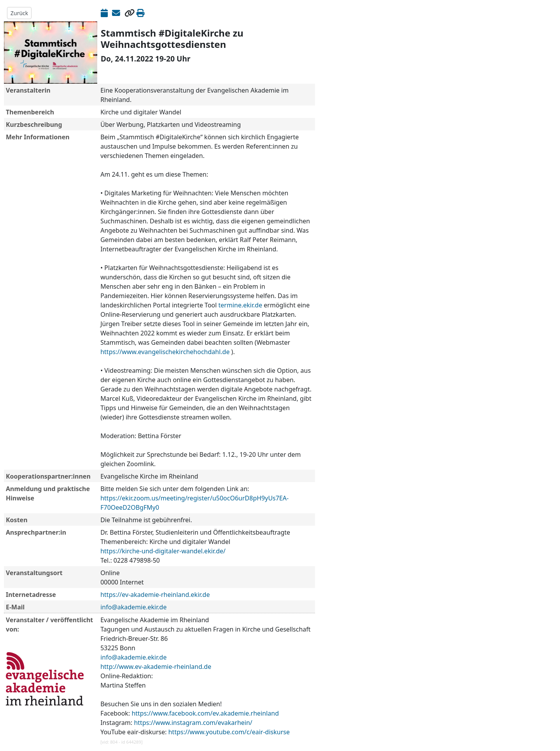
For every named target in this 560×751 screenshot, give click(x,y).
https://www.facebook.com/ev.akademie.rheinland (205, 713)
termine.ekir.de (241, 305)
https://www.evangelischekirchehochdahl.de (165, 352)
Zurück (19, 13)
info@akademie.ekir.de (133, 607)
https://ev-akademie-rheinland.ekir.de (155, 595)
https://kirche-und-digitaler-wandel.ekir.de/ (163, 551)
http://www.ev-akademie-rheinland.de (156, 667)
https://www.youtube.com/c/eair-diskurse (229, 732)
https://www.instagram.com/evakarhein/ (193, 723)
